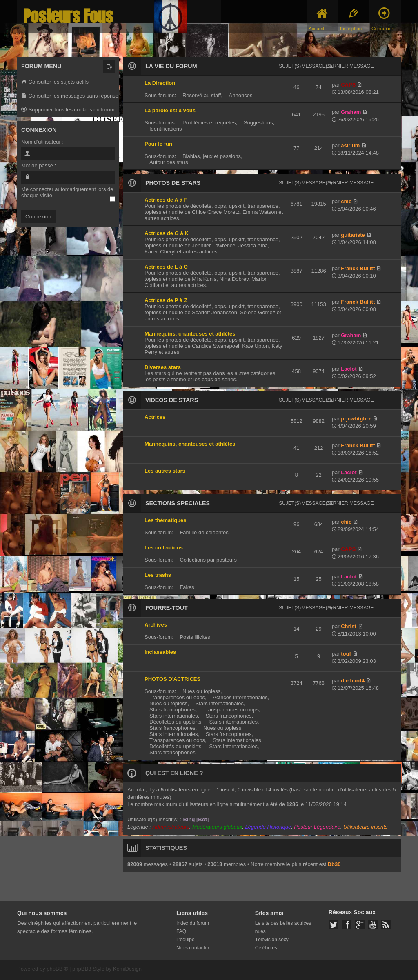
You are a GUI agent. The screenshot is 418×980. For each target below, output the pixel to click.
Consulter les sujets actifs (55, 82)
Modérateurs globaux (217, 827)
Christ (349, 626)
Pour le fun (158, 144)
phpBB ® (57, 969)
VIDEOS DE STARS (172, 400)
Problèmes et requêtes (209, 123)
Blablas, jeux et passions (212, 156)
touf (346, 654)
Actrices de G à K (167, 233)
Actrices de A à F (166, 200)
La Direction (160, 83)
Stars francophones (172, 710)
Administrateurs (171, 827)
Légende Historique (268, 827)
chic (346, 201)
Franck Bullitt (358, 268)
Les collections (164, 548)
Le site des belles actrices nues (283, 927)
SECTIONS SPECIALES (178, 503)
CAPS (348, 85)
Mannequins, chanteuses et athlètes (190, 334)
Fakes (187, 587)
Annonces (241, 95)
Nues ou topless (201, 691)
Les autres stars (165, 471)
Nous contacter (193, 948)
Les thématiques (166, 520)
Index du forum (193, 923)
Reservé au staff (202, 95)
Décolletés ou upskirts (175, 722)
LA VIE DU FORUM (171, 66)
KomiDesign (127, 969)
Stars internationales (219, 703)
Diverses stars (163, 367)
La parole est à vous (170, 110)
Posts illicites (195, 637)
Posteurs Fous (68, 16)
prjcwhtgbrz (356, 419)
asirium (350, 146)
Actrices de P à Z (166, 300)
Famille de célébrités (204, 532)
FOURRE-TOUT (167, 608)
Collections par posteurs (208, 560)
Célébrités (266, 948)
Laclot (349, 369)
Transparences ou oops (177, 697)
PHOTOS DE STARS (173, 183)
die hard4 (353, 681)
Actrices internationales (240, 697)
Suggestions (258, 123)
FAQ (181, 931)
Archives (156, 625)
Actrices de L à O (166, 267)
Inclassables (160, 652)
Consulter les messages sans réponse (70, 96)
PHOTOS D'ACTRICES (172, 679)
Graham (351, 112)
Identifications (166, 129)
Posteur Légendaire (317, 827)
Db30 (334, 864)
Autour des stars (169, 162)
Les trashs (158, 575)
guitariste (353, 235)
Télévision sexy (272, 940)
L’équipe (186, 940)
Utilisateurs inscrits (365, 827)
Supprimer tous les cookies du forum (68, 110)
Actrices (155, 417)
